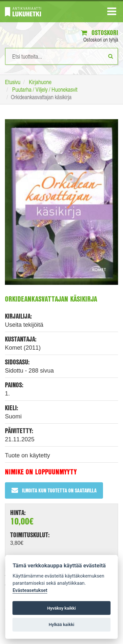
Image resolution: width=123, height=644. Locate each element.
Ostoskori (100, 33)
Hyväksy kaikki (61, 608)
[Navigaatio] (112, 13)
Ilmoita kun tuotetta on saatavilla (54, 490)
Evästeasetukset (30, 590)
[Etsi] (111, 56)
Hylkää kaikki (61, 625)
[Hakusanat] (61, 56)
